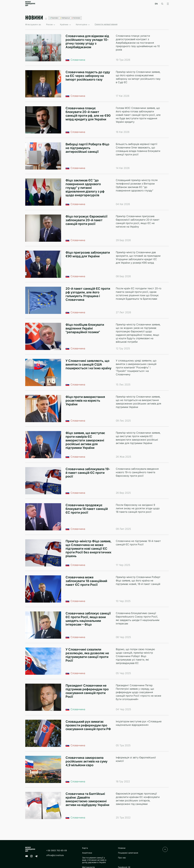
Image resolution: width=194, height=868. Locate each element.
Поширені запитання (128, 853)
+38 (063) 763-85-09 (57, 851)
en (156, 4)
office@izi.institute (55, 855)
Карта (85, 848)
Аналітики (87, 853)
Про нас (122, 858)
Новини (122, 848)
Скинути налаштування (106, 24)
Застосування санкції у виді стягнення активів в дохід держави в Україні (94, 860)
